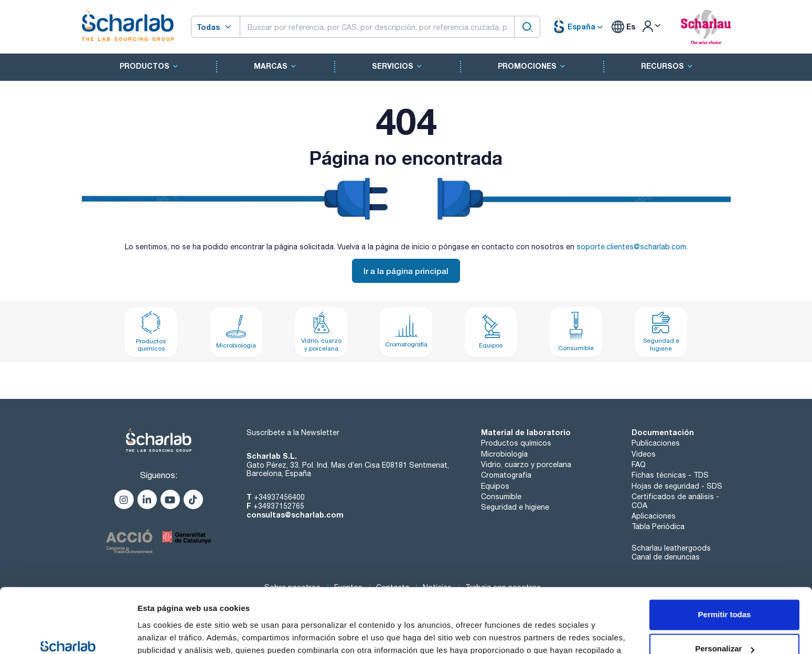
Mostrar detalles (168, 633)
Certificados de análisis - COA (675, 501)
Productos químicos (516, 443)
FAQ (639, 465)
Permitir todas (725, 556)
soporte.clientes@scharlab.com (631, 247)
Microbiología (504, 454)
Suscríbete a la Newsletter (293, 433)
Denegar (724, 625)
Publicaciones (656, 443)
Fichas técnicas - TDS (670, 475)
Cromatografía (506, 475)
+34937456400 (279, 497)
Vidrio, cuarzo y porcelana (526, 465)
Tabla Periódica (658, 526)
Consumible (501, 497)
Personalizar (725, 590)
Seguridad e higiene (515, 507)
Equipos (495, 486)
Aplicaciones (654, 516)
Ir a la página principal (406, 271)
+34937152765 (279, 506)
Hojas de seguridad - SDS (677, 486)
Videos (644, 454)
